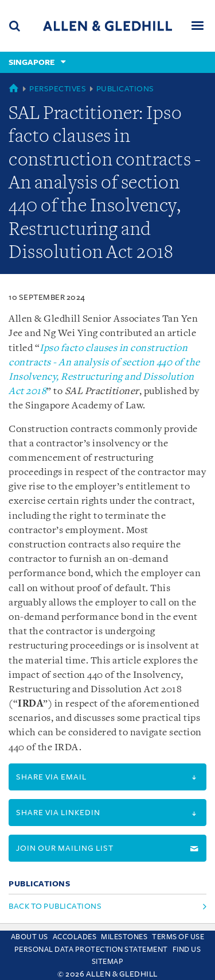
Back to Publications (55, 906)
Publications (125, 89)
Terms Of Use (178, 937)
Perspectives (58, 89)
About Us (30, 937)
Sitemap (108, 962)
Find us (187, 950)
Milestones (124, 937)
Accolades (75, 937)
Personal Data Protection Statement (91, 950)
